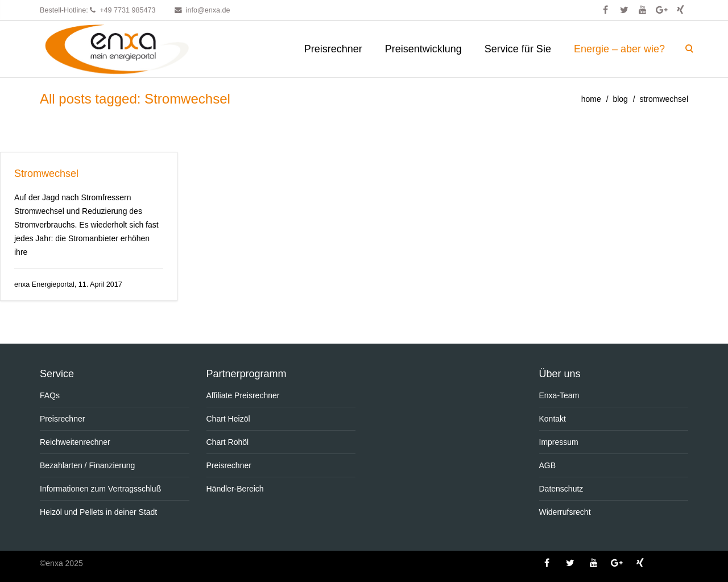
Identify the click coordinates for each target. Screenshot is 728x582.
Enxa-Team (559, 395)
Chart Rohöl (228, 442)
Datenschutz (561, 489)
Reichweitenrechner (75, 442)
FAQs (50, 395)
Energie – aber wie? (619, 49)
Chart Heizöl (228, 419)
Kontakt (553, 419)
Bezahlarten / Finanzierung (87, 465)
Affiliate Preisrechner (243, 395)
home (591, 99)
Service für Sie (518, 49)
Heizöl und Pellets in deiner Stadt (98, 512)
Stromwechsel (46, 174)
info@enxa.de (208, 10)
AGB (548, 465)
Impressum (559, 442)
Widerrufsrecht (565, 512)
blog (620, 99)
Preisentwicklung (423, 49)
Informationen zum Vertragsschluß (100, 489)
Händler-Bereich (235, 489)
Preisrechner (333, 49)
